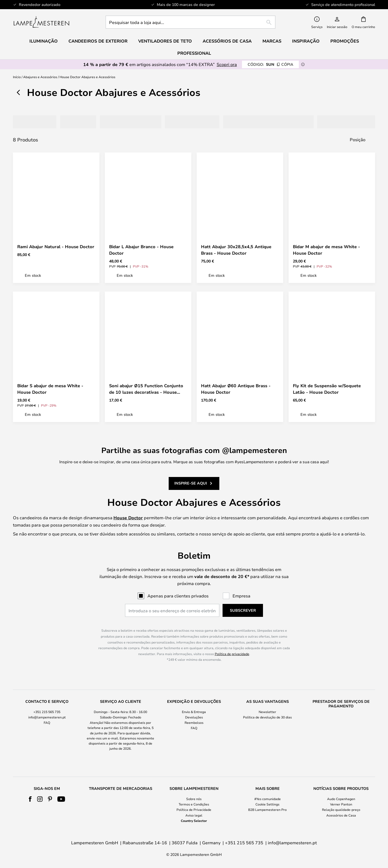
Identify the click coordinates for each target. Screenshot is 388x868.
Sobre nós (194, 799)
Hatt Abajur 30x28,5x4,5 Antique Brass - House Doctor (236, 250)
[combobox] (190, 22)
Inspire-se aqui (191, 480)
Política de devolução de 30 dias (267, 717)
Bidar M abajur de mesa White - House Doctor (326, 250)
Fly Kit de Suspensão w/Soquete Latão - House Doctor (327, 389)
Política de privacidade (232, 654)
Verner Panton (341, 804)
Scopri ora (227, 64)
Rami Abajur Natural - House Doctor (56, 247)
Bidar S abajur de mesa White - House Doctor (50, 389)
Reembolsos (194, 722)
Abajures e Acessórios (40, 77)
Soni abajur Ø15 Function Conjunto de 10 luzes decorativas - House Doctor (146, 389)
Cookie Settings (267, 804)
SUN (270, 64)
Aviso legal (194, 815)
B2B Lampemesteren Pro (267, 810)
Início (17, 77)
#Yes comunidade (268, 799)
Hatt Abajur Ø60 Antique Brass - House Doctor (236, 389)
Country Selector (194, 821)
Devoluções (194, 717)
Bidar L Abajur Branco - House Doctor (141, 250)
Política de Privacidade (194, 810)
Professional (194, 53)
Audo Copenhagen (341, 799)
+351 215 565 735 (47, 712)
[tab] (30, 122)
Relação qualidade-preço (341, 810)
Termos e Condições (194, 804)
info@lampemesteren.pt (47, 717)
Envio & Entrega (194, 712)
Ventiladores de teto (165, 41)
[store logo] (41, 22)
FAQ (47, 722)
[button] (91, 230)
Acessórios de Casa (341, 815)
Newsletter (267, 712)
